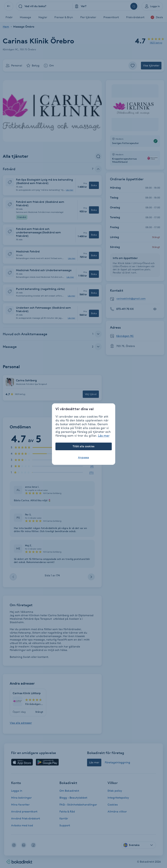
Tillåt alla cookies (83, 446)
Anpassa (83, 457)
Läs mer (104, 435)
